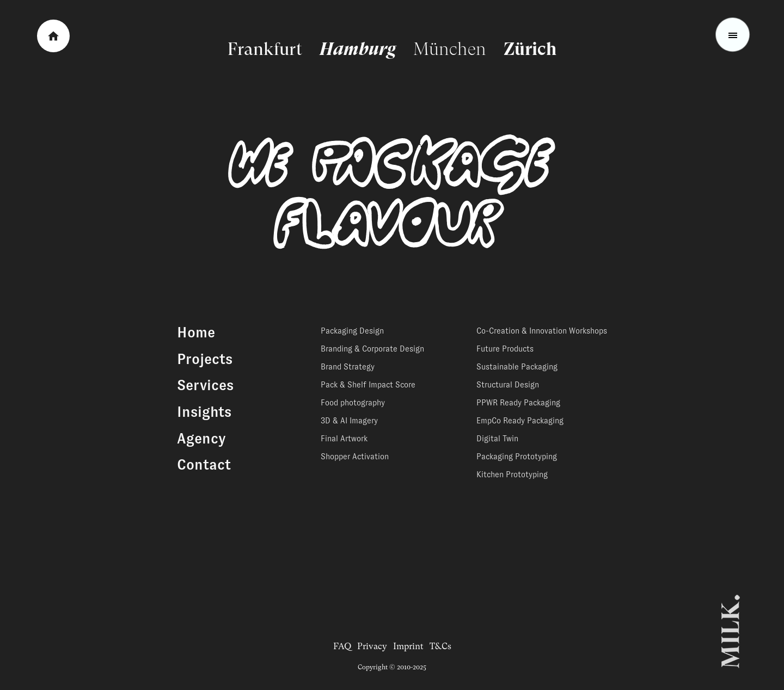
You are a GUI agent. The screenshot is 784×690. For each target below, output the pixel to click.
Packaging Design (352, 331)
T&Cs (440, 646)
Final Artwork (344, 439)
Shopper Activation (355, 457)
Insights (204, 412)
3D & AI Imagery (349, 421)
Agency (201, 439)
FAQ (342, 646)
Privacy (372, 646)
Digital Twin (497, 439)
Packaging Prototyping (517, 457)
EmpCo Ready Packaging (520, 421)
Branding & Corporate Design (372, 349)
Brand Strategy (348, 367)
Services (205, 385)
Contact (204, 465)
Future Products (505, 349)
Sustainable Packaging (517, 367)
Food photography (353, 403)
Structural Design (508, 385)
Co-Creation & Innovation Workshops (542, 331)
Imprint (408, 646)
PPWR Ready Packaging (518, 403)
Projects (205, 359)
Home (196, 332)
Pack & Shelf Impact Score (368, 385)
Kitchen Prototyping (512, 475)
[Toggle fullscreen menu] (733, 35)
